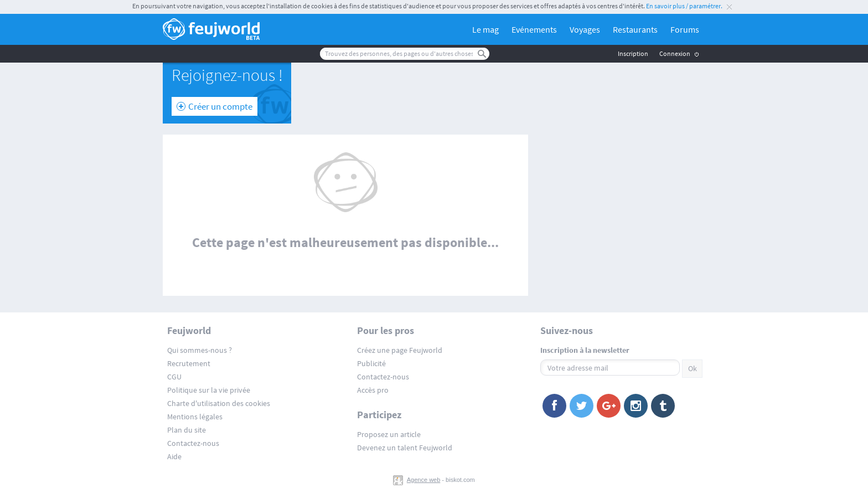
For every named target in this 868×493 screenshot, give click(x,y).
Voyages (585, 29)
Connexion (675, 53)
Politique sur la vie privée (209, 390)
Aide (174, 456)
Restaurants (635, 29)
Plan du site (187, 430)
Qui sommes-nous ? (200, 350)
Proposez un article (389, 434)
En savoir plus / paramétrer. (684, 6)
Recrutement (189, 363)
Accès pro (373, 390)
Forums (685, 29)
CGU (174, 377)
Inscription (633, 53)
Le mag (485, 29)
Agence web (424, 480)
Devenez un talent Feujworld (405, 448)
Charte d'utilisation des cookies (219, 403)
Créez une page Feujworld (400, 350)
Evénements (534, 29)
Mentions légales (195, 417)
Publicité (371, 363)
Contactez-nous (193, 443)
